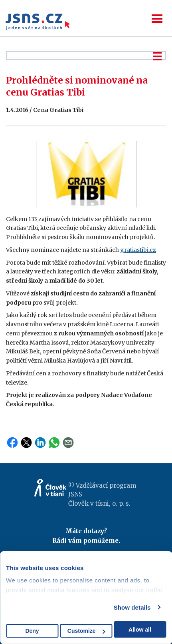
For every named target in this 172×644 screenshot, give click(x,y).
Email (68, 443)
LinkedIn (40, 443)
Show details (132, 607)
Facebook (12, 443)
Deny (32, 631)
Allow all (140, 630)
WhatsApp (54, 443)
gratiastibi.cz (138, 250)
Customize (86, 631)
